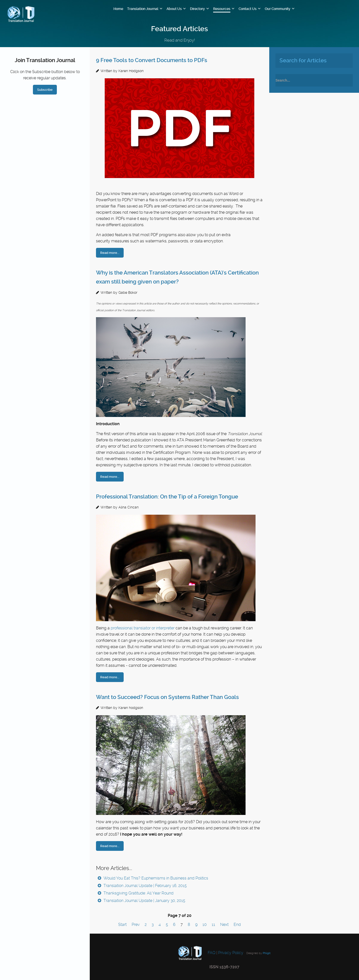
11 (213, 925)
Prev (136, 925)
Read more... (110, 253)
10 (205, 925)
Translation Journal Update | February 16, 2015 (145, 886)
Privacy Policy (231, 953)
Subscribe (45, 90)
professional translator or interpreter (143, 628)
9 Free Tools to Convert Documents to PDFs (152, 60)
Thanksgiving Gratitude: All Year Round (138, 893)
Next (224, 925)
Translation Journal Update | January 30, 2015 (144, 901)
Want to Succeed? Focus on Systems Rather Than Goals (167, 697)
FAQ (211, 953)
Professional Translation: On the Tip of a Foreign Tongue (167, 497)
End (237, 925)
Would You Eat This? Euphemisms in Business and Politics (155, 878)
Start (122, 925)
